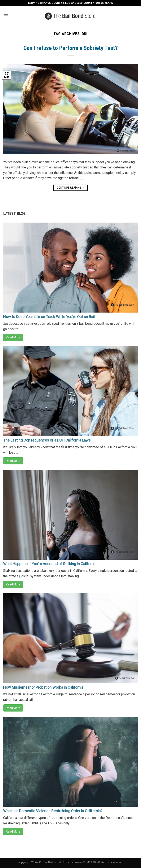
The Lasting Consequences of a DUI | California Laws (47, 440)
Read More (13, 337)
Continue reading (70, 188)
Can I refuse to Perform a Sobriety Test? (71, 48)
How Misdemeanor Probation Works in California (43, 687)
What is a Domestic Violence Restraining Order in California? (53, 811)
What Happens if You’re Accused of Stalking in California (50, 564)
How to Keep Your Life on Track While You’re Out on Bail (49, 317)
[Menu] (6, 16)
